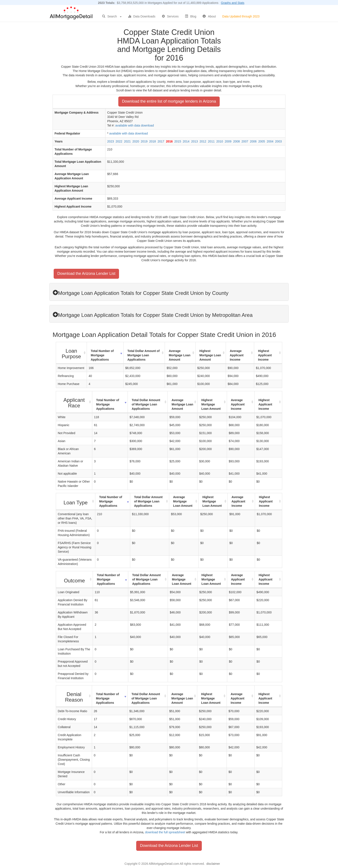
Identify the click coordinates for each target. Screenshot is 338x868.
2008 (236, 141)
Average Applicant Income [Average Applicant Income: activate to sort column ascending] (237, 355)
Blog (191, 16)
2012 (203, 141)
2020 (136, 141)
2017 (161, 141)
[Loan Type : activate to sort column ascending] (76, 502)
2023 (110, 141)
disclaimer (213, 864)
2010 (220, 141)
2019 (144, 141)
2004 (270, 141)
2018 (153, 141)
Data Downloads (142, 16)
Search (112, 16)
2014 (186, 141)
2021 (127, 141)
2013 (195, 141)
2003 (278, 141)
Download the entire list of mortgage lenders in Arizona (169, 101)
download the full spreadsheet (165, 832)
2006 (253, 141)
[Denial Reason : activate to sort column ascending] (74, 696)
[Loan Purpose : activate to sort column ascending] (71, 353)
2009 (228, 141)
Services (170, 16)
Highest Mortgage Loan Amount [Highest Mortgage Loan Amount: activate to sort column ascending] (210, 355)
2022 (119, 141)
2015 (178, 141)
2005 (262, 141)
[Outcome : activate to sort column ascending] (74, 580)
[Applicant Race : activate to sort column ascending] (74, 402)
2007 (245, 141)
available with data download (135, 125)
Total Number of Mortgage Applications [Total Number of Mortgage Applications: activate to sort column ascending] (102, 355)
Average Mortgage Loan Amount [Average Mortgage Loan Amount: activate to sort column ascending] (180, 355)
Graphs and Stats (233, 3)
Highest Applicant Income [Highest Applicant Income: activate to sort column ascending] (265, 355)
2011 (211, 141)
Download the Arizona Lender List (86, 274)
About (209, 16)
